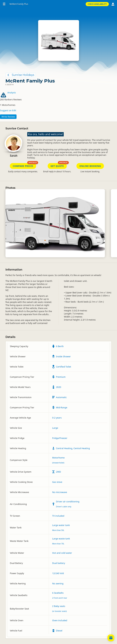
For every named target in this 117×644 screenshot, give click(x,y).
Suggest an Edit (8, 110)
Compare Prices (23, 166)
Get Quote (57, 166)
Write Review (8, 117)
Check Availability (97, 4)
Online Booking (90, 166)
